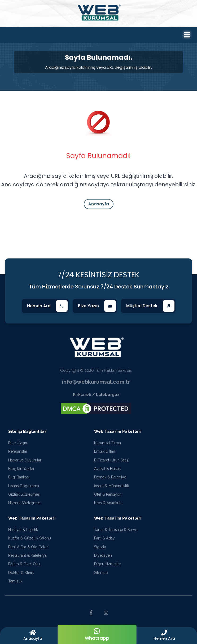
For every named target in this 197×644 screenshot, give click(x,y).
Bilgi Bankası (19, 477)
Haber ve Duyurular (25, 460)
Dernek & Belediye (110, 477)
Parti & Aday (104, 538)
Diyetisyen (103, 555)
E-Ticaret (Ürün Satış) (112, 460)
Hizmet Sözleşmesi (25, 503)
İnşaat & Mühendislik (111, 486)
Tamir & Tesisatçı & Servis (116, 530)
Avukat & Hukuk (107, 469)
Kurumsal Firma (108, 443)
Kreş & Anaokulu (108, 503)
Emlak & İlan (105, 452)
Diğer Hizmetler (108, 564)
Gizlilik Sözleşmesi (24, 495)
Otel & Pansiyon (108, 495)
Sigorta (100, 547)
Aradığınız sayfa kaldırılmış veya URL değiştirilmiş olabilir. (98, 67)
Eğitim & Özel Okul (25, 564)
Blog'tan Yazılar (21, 469)
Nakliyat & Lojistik (23, 530)
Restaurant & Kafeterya (27, 555)
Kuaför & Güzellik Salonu (30, 538)
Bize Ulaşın (18, 443)
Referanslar (18, 452)
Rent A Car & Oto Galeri (28, 547)
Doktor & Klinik (21, 573)
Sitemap (101, 573)
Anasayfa (99, 204)
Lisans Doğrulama (24, 486)
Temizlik (15, 581)
